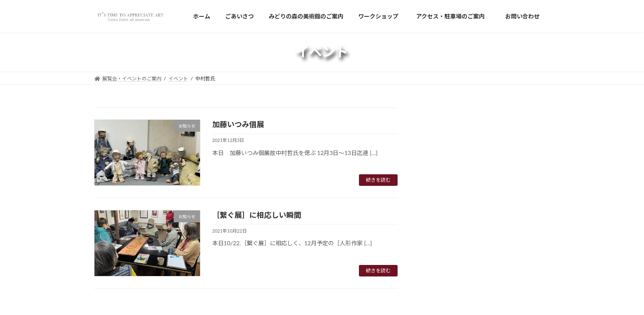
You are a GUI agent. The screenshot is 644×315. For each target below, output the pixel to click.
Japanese (446, 134)
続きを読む (378, 180)
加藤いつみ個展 (238, 124)
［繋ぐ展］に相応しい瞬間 (257, 215)
